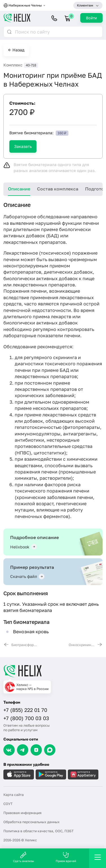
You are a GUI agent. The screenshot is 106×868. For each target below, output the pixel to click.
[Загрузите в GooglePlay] (51, 774)
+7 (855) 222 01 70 (25, 710)
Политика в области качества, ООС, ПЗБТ (38, 831)
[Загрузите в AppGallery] (83, 774)
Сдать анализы (23, 857)
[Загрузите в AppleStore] (19, 774)
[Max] (50, 750)
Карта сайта (14, 795)
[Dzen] (36, 750)
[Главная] (53, 671)
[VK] (9, 750)
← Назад (16, 50)
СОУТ (8, 804)
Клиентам (85, 5)
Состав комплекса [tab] (58, 189)
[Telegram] (23, 750)
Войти (91, 18)
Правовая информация (22, 813)
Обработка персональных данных (32, 822)
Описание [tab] (19, 189)
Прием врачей (66, 857)
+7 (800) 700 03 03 (26, 718)
